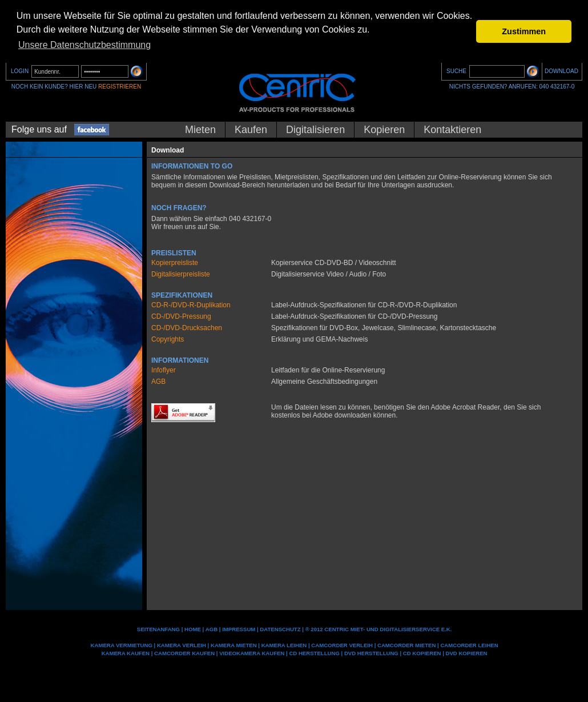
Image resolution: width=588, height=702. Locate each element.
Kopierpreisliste (175, 263)
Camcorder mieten (406, 645)
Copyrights (168, 339)
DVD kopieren (467, 653)
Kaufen (251, 130)
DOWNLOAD (561, 71)
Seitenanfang (158, 629)
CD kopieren (422, 653)
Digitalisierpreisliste (181, 274)
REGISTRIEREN (120, 87)
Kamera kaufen (126, 653)
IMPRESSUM (239, 629)
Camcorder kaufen (184, 653)
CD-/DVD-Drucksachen (187, 328)
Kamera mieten (234, 645)
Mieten (200, 130)
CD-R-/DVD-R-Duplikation (191, 305)
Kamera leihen (284, 645)
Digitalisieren (315, 130)
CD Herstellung (314, 653)
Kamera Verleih (182, 645)
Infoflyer (164, 370)
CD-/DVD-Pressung (181, 316)
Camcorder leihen (469, 645)
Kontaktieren (452, 130)
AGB (158, 382)
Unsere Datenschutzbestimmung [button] (84, 45)
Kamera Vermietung (122, 645)
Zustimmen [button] (524, 31)
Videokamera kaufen (252, 653)
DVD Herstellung (371, 653)
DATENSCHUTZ (280, 629)
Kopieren (384, 130)
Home (193, 629)
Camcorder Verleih (342, 645)
